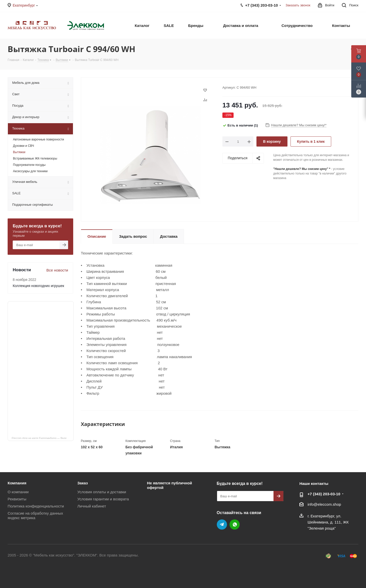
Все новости (57, 270)
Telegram (222, 525)
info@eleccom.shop (324, 504)
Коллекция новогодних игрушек (38, 286)
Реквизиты (17, 499)
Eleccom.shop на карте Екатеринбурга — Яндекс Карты (43, 438)
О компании (18, 492)
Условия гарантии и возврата (103, 499)
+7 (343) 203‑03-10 (324, 494)
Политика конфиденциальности (36, 506)
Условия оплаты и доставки (102, 492)
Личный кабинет (92, 506)
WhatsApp (235, 525)
